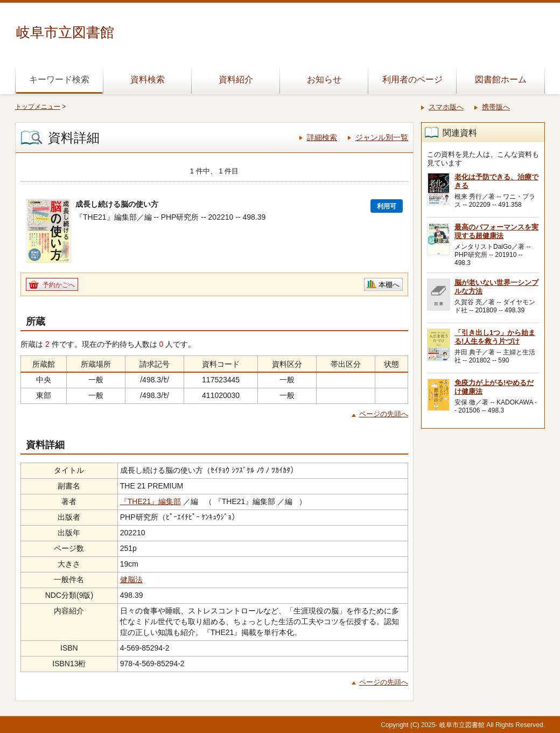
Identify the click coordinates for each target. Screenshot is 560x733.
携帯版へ (496, 107)
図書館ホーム (501, 79)
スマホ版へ (446, 107)
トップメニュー (38, 107)
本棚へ (389, 285)
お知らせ (324, 79)
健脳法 (131, 580)
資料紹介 (236, 79)
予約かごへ (59, 285)
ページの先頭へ (384, 414)
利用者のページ (412, 79)
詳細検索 (322, 137)
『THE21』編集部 (151, 501)
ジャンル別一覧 (382, 137)
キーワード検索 (59, 79)
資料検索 (148, 79)
